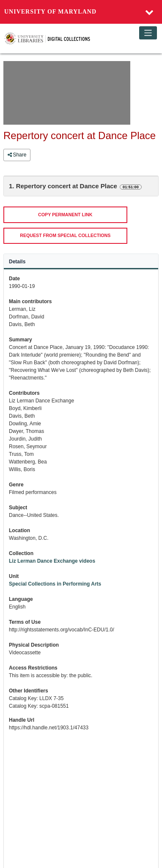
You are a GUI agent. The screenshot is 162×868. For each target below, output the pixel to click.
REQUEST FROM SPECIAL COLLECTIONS (65, 235)
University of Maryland (50, 12)
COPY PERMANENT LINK (65, 215)
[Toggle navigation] (148, 33)
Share (17, 155)
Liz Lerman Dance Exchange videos (52, 561)
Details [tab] (17, 262)
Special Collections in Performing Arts (55, 584)
